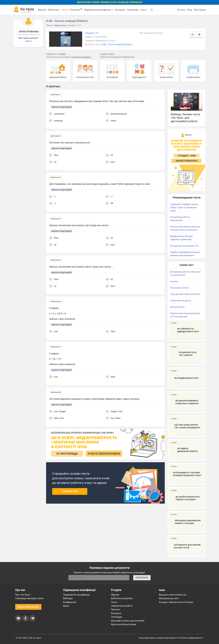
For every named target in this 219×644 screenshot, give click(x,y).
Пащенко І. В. (92, 33)
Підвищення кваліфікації (99, 10)
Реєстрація (200, 10)
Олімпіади (116, 617)
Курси (66, 606)
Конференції (70, 602)
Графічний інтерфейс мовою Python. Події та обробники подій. (184, 207)
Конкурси (120, 10)
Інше (144, 10)
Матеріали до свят (169, 598)
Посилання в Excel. (179, 288)
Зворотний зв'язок (28, 607)
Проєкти (116, 609)
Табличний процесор (180, 301)
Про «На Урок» (23, 595)
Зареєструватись (29, 32)
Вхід (190, 10)
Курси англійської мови (124, 624)
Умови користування (167, 638)
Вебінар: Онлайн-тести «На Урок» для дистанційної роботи (185, 118)
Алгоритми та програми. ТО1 (184, 246)
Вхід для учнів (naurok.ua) (173, 595)
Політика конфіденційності (191, 638)
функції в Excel (177, 307)
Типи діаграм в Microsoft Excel (185, 294)
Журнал (42, 10)
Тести (64, 10)
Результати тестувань (81, 57)
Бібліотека (54, 10)
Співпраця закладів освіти (29, 598)
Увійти (28, 41)
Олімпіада (133, 10)
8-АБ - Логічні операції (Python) (117, 44)
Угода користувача (147, 638)
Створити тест (70, 491)
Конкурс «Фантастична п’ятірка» (176, 602)
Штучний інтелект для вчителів (128, 621)
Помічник (76, 10)
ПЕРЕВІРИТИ (142, 578)
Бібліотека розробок (122, 598)
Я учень (181, 10)
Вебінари (68, 598)
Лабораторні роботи (122, 606)
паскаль (174, 281)
